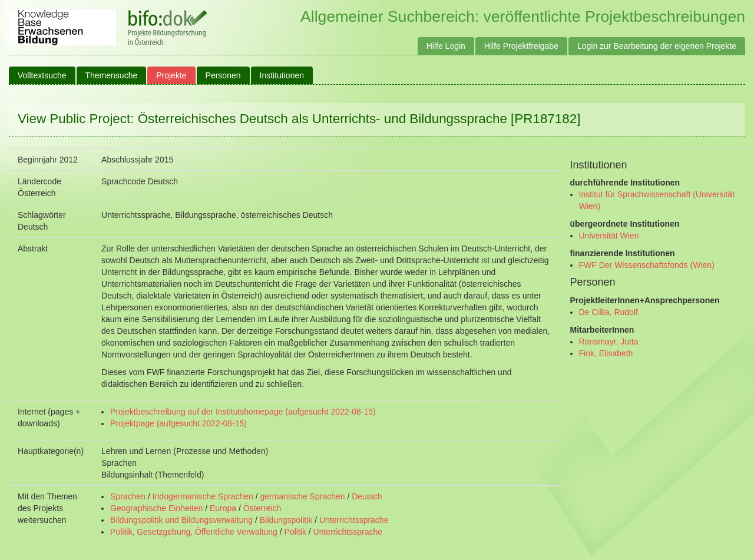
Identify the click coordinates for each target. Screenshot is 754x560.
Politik (295, 532)
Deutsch (367, 496)
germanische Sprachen (303, 496)
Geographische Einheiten (156, 508)
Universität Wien (609, 236)
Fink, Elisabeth (606, 353)
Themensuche (112, 75)
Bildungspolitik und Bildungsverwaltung (181, 520)
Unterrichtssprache (354, 520)
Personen (223, 75)
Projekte (171, 75)
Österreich (262, 508)
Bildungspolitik (286, 520)
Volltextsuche (42, 75)
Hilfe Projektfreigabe (521, 46)
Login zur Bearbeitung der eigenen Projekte (657, 46)
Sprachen (128, 496)
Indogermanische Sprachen (203, 496)
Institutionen (282, 75)
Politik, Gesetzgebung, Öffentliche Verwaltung (194, 532)
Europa (223, 508)
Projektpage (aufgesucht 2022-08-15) (178, 423)
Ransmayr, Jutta (609, 342)
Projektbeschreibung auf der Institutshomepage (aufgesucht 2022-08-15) (243, 412)
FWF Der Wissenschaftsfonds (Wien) (647, 265)
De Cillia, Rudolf (609, 312)
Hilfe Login (446, 46)
